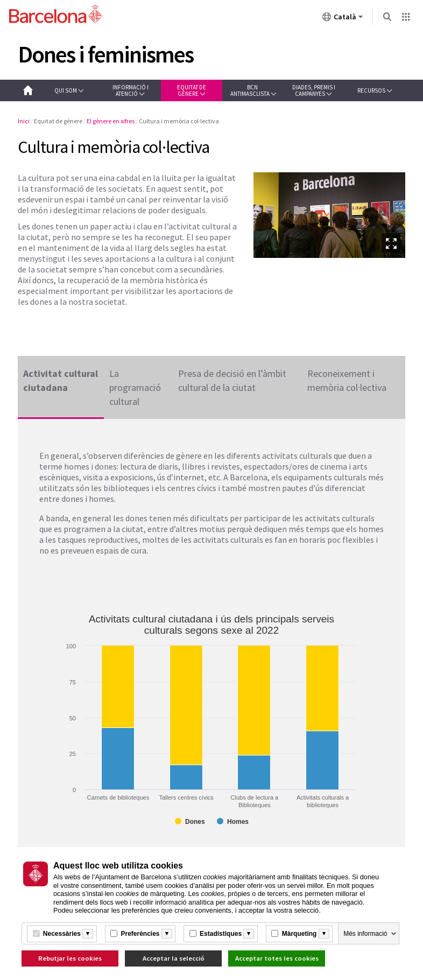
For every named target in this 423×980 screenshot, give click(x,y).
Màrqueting (299, 934)
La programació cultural (135, 382)
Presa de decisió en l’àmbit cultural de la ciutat (232, 380)
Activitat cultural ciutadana (61, 380)
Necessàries (62, 934)
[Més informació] (88, 934)
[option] (330, 215)
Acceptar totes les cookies (277, 958)
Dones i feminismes (105, 54)
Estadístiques (221, 934)
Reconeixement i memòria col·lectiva (347, 380)
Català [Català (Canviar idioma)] (343, 19)
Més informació (365, 934)
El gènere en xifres (111, 121)
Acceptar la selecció (174, 958)
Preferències (140, 934)
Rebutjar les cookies (70, 958)
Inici (24, 121)
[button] (69, 90)
